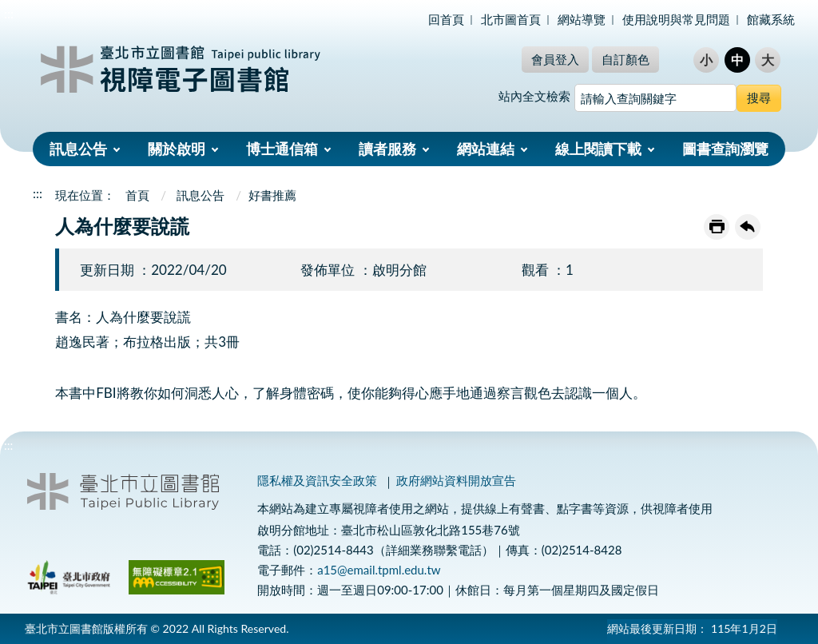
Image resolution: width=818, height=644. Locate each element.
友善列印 (717, 227)
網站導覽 (582, 19)
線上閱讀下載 (598, 149)
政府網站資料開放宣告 (456, 480)
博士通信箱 (282, 149)
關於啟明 (177, 149)
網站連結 (486, 149)
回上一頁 (748, 227)
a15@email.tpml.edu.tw (379, 570)
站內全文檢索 (534, 96)
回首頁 (446, 19)
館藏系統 (771, 19)
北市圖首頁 (511, 19)
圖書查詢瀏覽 (725, 149)
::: (9, 13)
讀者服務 (387, 149)
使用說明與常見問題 (676, 19)
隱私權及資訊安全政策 (317, 480)
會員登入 (555, 59)
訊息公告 (78, 149)
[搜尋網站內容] (655, 98)
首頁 (137, 195)
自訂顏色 (625, 59)
